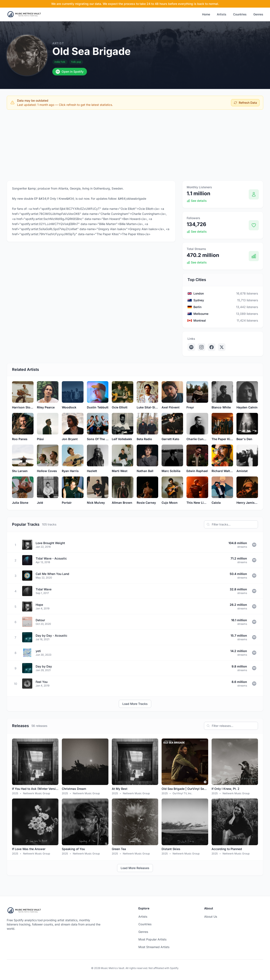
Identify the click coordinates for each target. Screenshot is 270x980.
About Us (211, 917)
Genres (258, 14)
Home (206, 14)
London (199, 293)
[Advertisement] (135, 144)
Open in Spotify (70, 72)
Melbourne (201, 314)
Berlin (197, 307)
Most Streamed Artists (154, 947)
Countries (240, 14)
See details (197, 201)
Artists (222, 14)
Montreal (200, 320)
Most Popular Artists (152, 939)
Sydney (199, 300)
